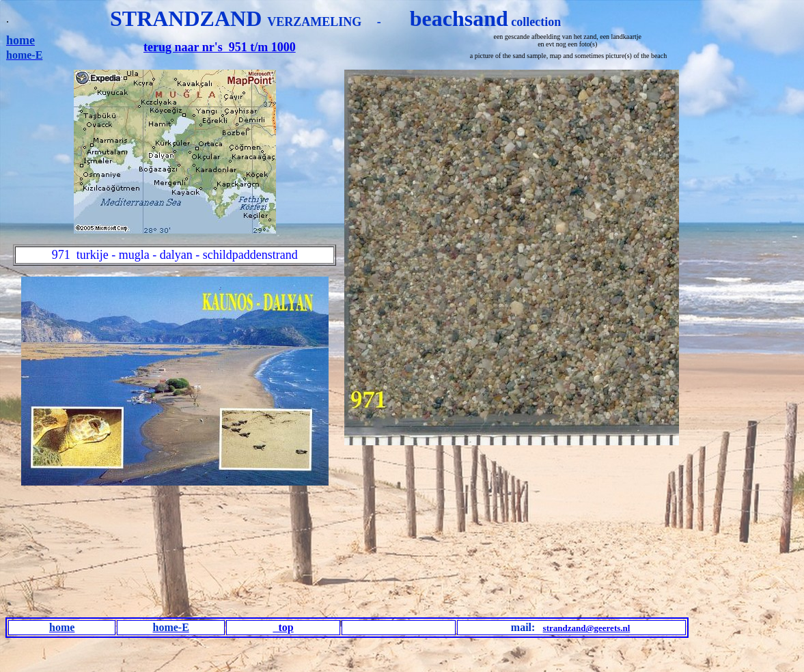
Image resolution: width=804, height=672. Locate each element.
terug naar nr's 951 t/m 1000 (220, 47)
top (283, 627)
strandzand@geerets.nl (587, 628)
